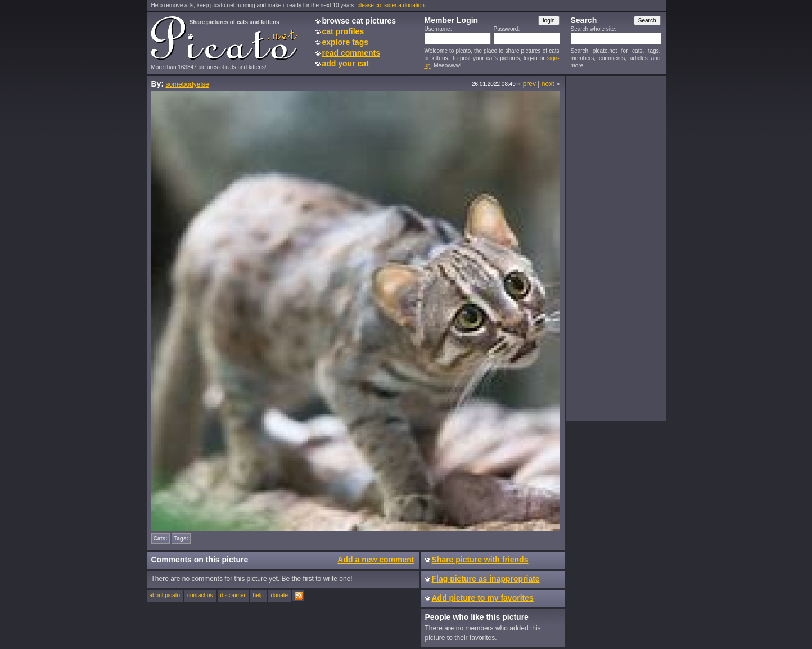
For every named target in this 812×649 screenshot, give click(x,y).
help (258, 595)
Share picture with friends (480, 560)
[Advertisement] (616, 248)
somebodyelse (187, 84)
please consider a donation (391, 5)
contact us (200, 595)
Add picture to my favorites (483, 598)
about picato (165, 595)
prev (529, 84)
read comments (351, 53)
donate (280, 595)
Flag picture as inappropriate (486, 579)
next (548, 84)
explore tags (345, 42)
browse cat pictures (359, 21)
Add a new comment (376, 560)
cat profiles (343, 31)
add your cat (346, 64)
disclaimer (233, 595)
